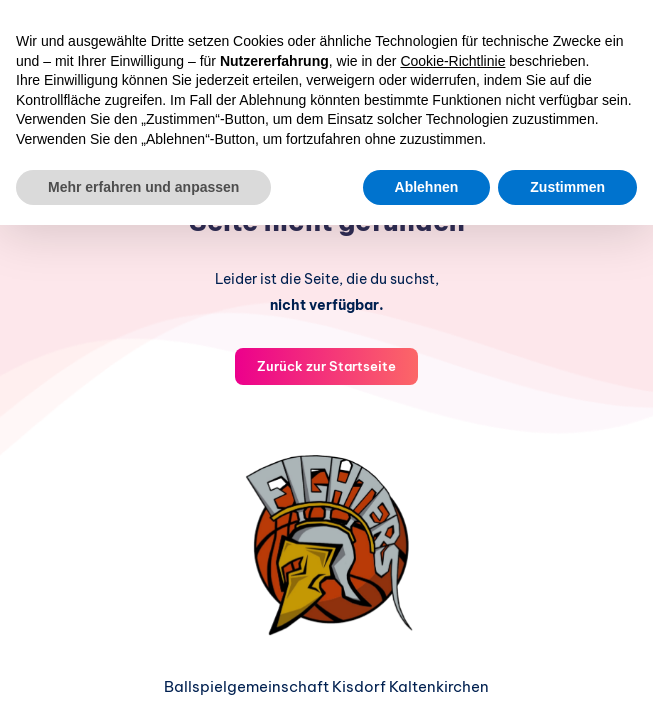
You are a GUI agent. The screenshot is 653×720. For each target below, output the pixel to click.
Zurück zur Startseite (326, 366)
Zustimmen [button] (567, 187)
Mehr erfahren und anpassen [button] (143, 187)
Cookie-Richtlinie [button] (452, 61)
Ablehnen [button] (427, 187)
